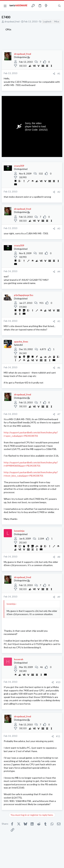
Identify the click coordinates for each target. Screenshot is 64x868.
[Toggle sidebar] (53, 6)
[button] (5, 6)
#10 (58, 682)
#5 (59, 321)
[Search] (59, 6)
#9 (59, 597)
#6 (59, 368)
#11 (58, 736)
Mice (57, 22)
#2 (59, 192)
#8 (59, 557)
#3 (59, 229)
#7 (59, 414)
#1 (59, 74)
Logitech (47, 22)
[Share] (54, 74)
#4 (59, 272)
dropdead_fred (12, 22)
